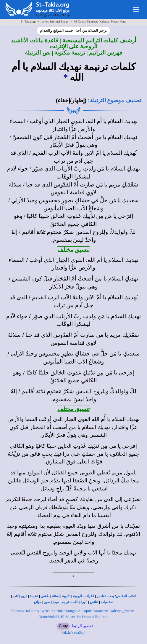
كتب (16, 596)
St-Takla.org (28, 21)
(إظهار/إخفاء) (71, 100)
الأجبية (66, 596)
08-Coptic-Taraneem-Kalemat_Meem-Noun (100, 21)
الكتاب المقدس (126, 596)
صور (47, 602)
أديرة (84, 602)
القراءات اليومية (84, 596)
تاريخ (24, 596)
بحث (111, 596)
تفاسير (101, 596)
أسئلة (56, 596)
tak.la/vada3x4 (73, 632)
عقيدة (34, 596)
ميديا (56, 602)
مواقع (38, 602)
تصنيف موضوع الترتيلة (115, 100)
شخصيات (107, 602)
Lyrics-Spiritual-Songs (55, 21)
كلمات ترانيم (70, 602)
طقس (45, 596)
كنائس (94, 602)
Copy (63, 626)
